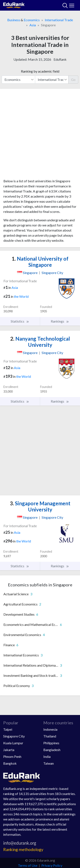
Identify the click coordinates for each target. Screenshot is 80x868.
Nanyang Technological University (40, 342)
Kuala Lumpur (13, 743)
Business (14, 20)
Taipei (8, 729)
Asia (33, 25)
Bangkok (10, 763)
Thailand (50, 736)
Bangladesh (52, 750)
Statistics (20, 321)
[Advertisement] (40, 135)
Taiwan (49, 763)
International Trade (59, 20)
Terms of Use (28, 865)
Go (73, 79)
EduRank (60, 59)
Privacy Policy (52, 865)
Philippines (51, 743)
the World (21, 296)
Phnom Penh (12, 756)
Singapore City (14, 736)
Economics (32, 20)
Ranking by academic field (40, 71)
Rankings (60, 321)
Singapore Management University (40, 506)
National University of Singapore (40, 262)
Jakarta (9, 750)
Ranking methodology (23, 849)
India (47, 756)
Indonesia (50, 729)
